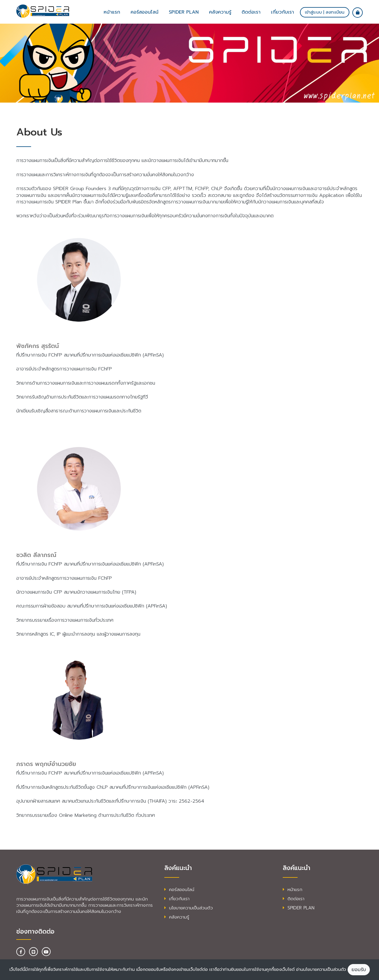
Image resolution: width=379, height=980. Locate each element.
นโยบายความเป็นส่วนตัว (189, 908)
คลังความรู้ (220, 12)
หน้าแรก (112, 12)
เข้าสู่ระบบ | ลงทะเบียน (325, 12)
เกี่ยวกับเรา (282, 12)
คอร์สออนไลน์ (144, 12)
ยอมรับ (359, 970)
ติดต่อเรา (251, 12)
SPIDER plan (184, 12)
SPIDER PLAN (299, 908)
